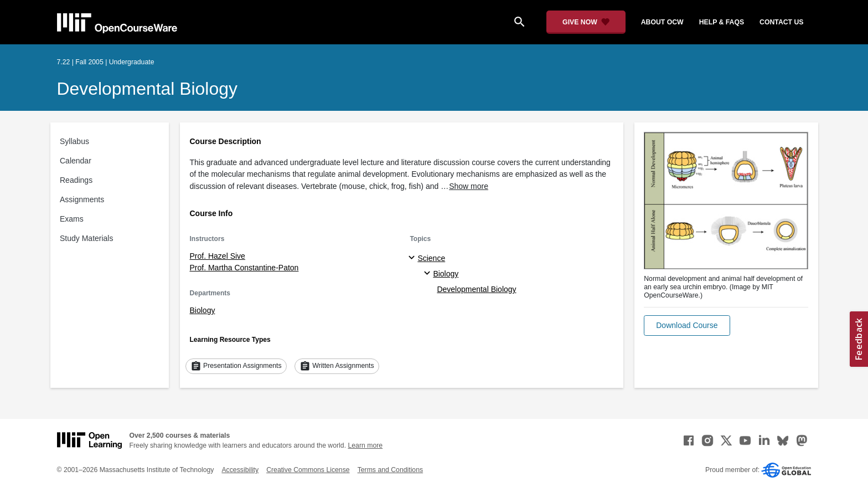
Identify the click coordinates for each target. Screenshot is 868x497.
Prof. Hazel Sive (218, 256)
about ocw (662, 22)
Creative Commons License (308, 470)
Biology (203, 310)
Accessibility (240, 470)
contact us (781, 22)
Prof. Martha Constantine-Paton (244, 268)
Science (431, 258)
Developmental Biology (147, 89)
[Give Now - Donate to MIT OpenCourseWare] (586, 22)
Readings (76, 180)
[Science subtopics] (413, 258)
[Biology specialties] (429, 274)
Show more (469, 186)
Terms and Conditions (390, 470)
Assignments (82, 199)
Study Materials (86, 238)
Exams (72, 219)
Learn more (365, 445)
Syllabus (74, 141)
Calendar (76, 161)
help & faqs (722, 22)
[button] (687, 326)
